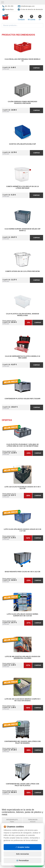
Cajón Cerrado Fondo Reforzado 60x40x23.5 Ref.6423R (22, 102)
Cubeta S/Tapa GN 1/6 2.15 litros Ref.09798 (22, 271)
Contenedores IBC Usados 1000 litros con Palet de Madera (23, 742)
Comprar (36, 68)
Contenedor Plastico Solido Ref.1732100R (22, 399)
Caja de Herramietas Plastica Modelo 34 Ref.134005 (22, 357)
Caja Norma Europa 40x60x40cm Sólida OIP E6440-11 (22, 230)
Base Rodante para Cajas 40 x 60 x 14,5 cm (22, 572)
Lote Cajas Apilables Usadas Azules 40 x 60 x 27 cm (22, 530)
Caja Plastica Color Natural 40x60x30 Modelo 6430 (22, 315)
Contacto (21, 18)
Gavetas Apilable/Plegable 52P (22, 144)
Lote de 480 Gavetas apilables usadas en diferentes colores (23, 657)
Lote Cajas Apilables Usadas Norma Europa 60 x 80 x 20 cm (23, 615)
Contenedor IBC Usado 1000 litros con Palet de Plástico (22, 785)
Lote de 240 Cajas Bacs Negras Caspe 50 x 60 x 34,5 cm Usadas (22, 700)
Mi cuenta (31, 18)
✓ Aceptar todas (22, 847)
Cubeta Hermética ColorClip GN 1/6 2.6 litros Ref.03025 (22, 187)
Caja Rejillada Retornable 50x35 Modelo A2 (22, 60)
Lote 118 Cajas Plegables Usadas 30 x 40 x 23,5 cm (22, 488)
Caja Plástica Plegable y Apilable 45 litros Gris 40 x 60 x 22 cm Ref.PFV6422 (22, 445)
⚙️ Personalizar (22, 860)
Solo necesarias (22, 854)
